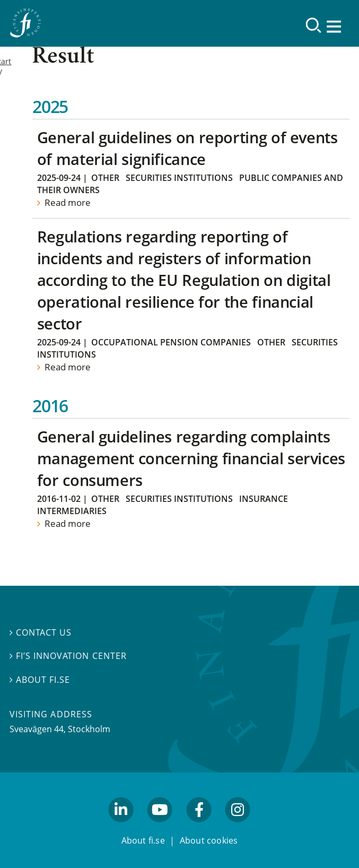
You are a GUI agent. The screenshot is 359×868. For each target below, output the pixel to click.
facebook (199, 827)
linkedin (121, 827)
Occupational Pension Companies (171, 342)
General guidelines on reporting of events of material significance (187, 148)
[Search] (314, 25)
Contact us (41, 632)
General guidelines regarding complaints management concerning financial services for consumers (191, 458)
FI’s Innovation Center (68, 656)
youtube (160, 827)
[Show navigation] (335, 26)
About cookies (209, 840)
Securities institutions (179, 178)
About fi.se (40, 680)
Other (105, 178)
